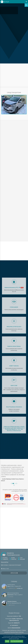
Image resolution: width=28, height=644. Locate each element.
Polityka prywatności (17, 641)
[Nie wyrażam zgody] (26, 639)
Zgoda (7, 641)
